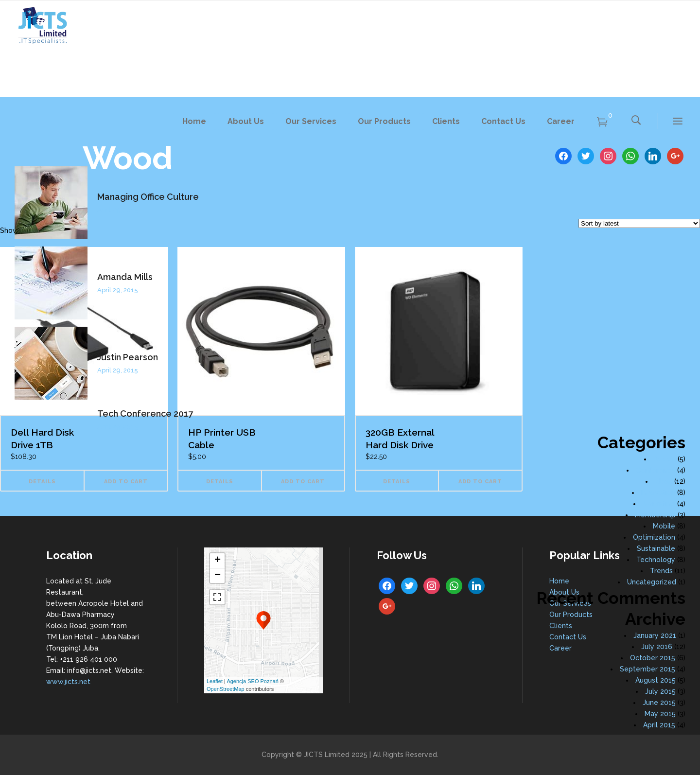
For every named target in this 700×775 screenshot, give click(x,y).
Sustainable (656, 548)
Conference (656, 470)
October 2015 (653, 658)
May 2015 (660, 714)
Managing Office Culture (148, 197)
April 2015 (659, 725)
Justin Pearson (128, 357)
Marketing (659, 504)
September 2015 (647, 669)
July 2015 (660, 691)
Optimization (654, 537)
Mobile (664, 526)
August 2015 (656, 680)
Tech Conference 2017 (145, 414)
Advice (665, 459)
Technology (656, 560)
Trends (661, 571)
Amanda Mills (125, 277)
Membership (655, 515)
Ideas (664, 481)
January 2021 (655, 635)
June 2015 (659, 703)
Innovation (658, 493)
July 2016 (657, 647)
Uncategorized (652, 582)
